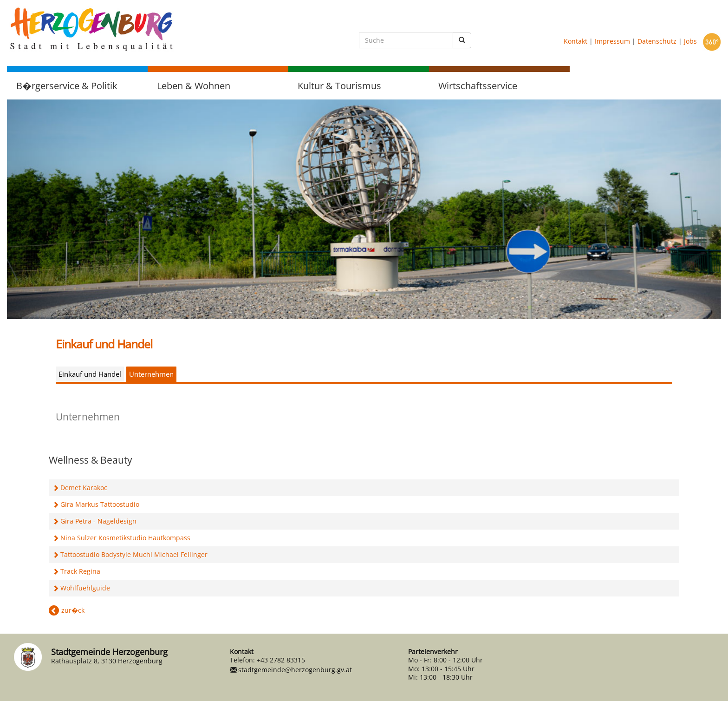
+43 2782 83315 (281, 660)
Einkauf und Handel (90, 374)
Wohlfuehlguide (85, 588)
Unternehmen (151, 374)
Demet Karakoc (84, 488)
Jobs (690, 41)
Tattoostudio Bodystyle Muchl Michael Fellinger (134, 554)
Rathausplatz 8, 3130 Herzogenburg (107, 661)
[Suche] (406, 40)
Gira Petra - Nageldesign (98, 521)
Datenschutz (657, 41)
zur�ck (73, 610)
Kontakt (575, 41)
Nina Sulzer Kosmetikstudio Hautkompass (125, 538)
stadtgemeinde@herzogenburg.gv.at (295, 670)
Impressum (612, 41)
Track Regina (80, 571)
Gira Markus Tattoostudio (100, 504)
